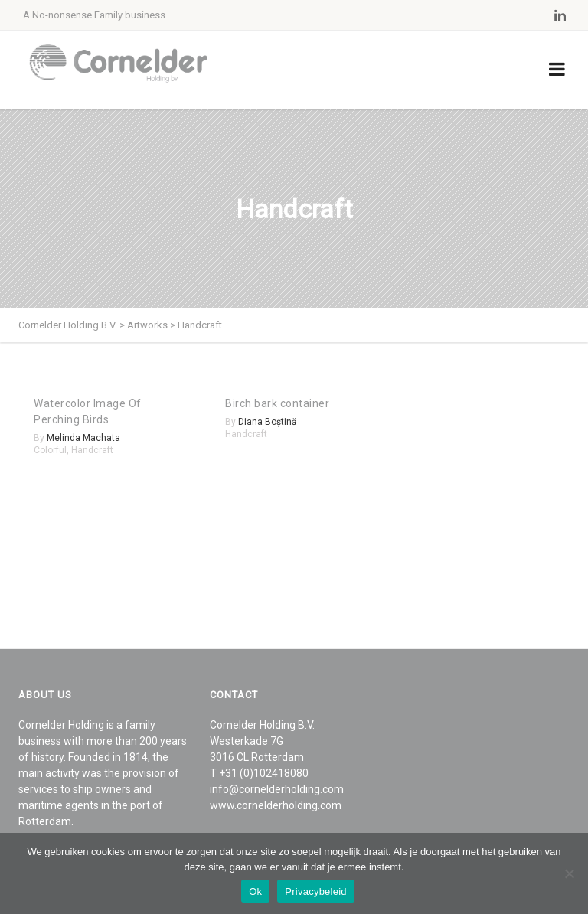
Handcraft (92, 450)
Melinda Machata (83, 438)
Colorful (50, 450)
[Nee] (569, 873)
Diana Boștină (268, 422)
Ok (255, 891)
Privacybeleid (316, 891)
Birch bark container (277, 403)
